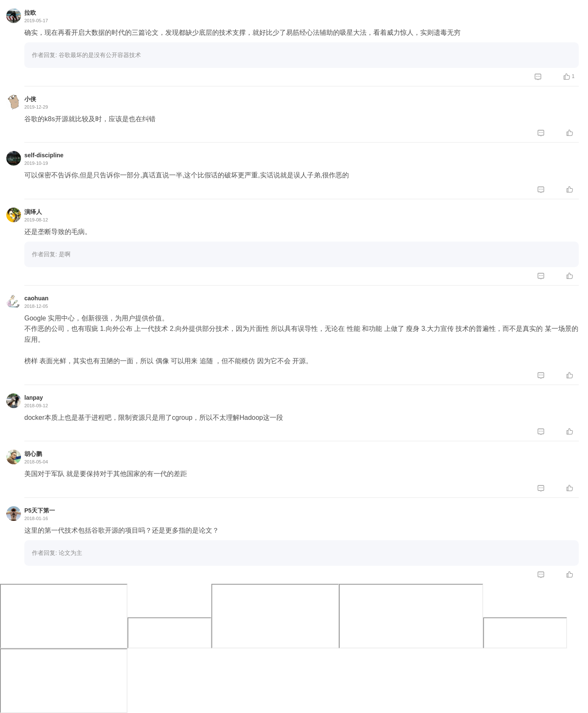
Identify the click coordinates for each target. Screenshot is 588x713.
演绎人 (33, 212)
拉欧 (30, 13)
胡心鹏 (33, 454)
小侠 (30, 99)
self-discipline (44, 155)
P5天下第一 (40, 510)
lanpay (34, 398)
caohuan (36, 298)
